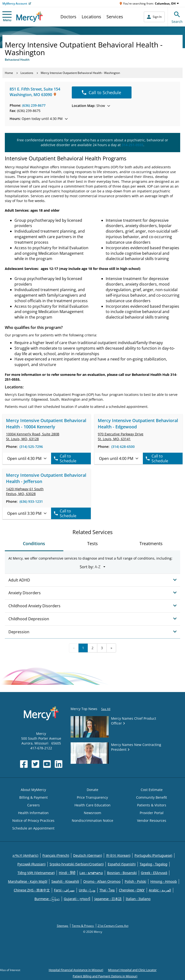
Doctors (68, 17)
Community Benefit (152, 797)
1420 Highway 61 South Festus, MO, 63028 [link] (25, 491)
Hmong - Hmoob (164, 881)
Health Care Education (92, 805)
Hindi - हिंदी (67, 873)
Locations (91, 17)
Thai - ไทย (107, 890)
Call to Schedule (102, 92)
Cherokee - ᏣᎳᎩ (132, 890)
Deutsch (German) (88, 855)
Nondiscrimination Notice (92, 820)
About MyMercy (33, 790)
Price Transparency (92, 797)
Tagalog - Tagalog (154, 864)
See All (106, 709)
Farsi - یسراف (64, 890)
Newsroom (92, 813)
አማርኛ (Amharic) (25, 855)
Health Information (33, 813)
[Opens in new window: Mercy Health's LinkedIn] (59, 764)
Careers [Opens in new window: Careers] (33, 805)
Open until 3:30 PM (27, 513)
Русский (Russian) (31, 864)
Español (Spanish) (122, 864)
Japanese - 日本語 (108, 899)
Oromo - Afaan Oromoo (102, 881)
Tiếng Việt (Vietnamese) (36, 873)
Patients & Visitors (152, 805)
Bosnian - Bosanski (122, 873)
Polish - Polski (135, 881)
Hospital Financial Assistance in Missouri (76, 970)
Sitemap (63, 926)
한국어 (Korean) (118, 855)
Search (177, 17)
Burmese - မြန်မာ (47, 899)
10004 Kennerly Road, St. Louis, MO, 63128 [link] (33, 436)
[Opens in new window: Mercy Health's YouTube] (47, 764)
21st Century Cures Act (113, 926)
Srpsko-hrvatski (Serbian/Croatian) (77, 864)
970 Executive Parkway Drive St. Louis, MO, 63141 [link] (121, 436)
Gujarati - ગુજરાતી (77, 899)
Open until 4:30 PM (27, 458)
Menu (7, 17)
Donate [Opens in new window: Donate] (92, 790)
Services (115, 17)
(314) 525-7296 (31, 447)
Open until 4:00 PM (119, 458)
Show (91, 106)
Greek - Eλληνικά (154, 873)
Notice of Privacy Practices (33, 820)
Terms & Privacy (83, 926)
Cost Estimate (152, 790)
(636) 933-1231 (31, 501)
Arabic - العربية (160, 890)
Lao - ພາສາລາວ (91, 873)
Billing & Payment (33, 797)
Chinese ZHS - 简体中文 (32, 890)
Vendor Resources (152, 820)
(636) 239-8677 (34, 105)
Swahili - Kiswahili (65, 881)
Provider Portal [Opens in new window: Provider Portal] (152, 813)
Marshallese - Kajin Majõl (28, 881)
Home (9, 73)
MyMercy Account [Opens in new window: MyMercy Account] (15, 3)
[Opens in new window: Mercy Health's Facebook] (24, 764)
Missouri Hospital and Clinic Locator (132, 970)
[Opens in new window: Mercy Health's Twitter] (35, 764)
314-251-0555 (132, 145)
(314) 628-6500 (123, 447)
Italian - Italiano (138, 899)
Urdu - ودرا (87, 890)
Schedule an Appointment (33, 828)
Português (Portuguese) (153, 855)
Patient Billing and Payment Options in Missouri (105, 976)
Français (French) (56, 855)
